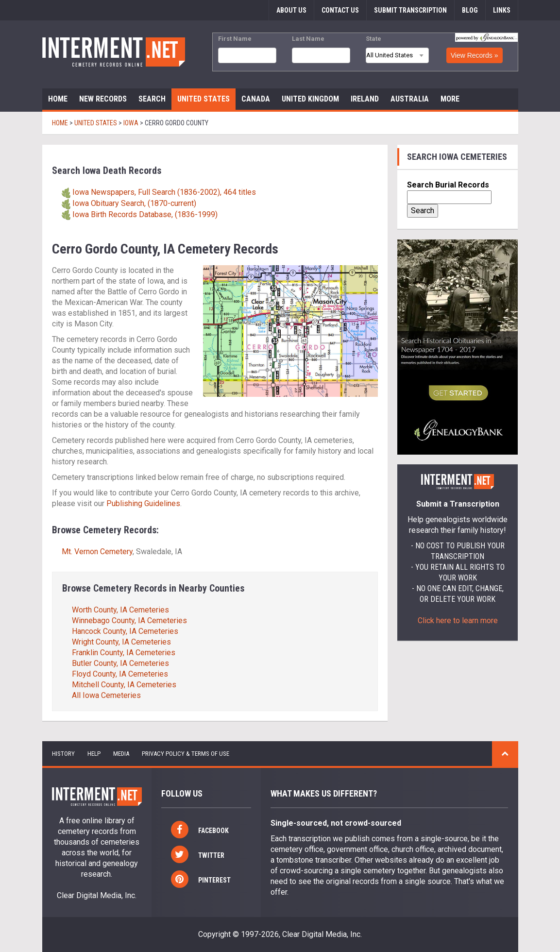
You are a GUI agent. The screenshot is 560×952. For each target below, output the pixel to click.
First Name (235, 39)
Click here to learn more (458, 620)
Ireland (365, 99)
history (63, 754)
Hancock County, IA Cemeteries (125, 631)
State (373, 39)
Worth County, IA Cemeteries (120, 610)
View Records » (475, 55)
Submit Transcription (410, 10)
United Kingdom (310, 99)
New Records (103, 99)
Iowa (131, 123)
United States (204, 99)
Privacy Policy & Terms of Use (186, 754)
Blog (470, 10)
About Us (291, 10)
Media (121, 754)
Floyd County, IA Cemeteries (120, 674)
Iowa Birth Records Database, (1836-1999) (145, 214)
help (94, 754)
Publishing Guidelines (143, 503)
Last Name (308, 39)
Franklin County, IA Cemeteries (124, 653)
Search (152, 99)
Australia (410, 99)
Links (502, 10)
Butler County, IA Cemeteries (120, 663)
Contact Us (340, 10)
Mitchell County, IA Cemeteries (124, 685)
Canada (256, 99)
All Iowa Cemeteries (106, 695)
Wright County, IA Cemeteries (121, 642)
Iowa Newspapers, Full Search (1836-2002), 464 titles (164, 192)
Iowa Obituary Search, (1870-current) (134, 203)
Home (58, 99)
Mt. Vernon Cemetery (97, 552)
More (450, 99)
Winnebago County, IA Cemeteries (129, 620)
